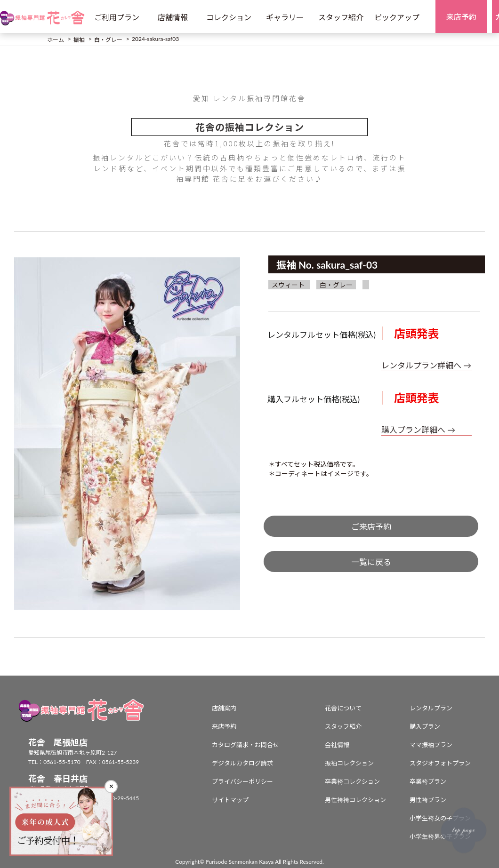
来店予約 (224, 726)
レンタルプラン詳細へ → (426, 365)
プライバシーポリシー (242, 781)
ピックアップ (397, 17)
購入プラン (425, 726)
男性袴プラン (428, 800)
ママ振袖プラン (431, 745)
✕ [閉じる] (111, 786)
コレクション (229, 17)
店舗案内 (224, 708)
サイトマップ (230, 800)
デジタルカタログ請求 (242, 763)
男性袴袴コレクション (355, 800)
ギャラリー (285, 17)
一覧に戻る (371, 562)
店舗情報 (173, 17)
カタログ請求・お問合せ (245, 745)
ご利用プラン (117, 17)
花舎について (343, 708)
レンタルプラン (431, 708)
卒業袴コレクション (352, 781)
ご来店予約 (371, 527)
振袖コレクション (349, 763)
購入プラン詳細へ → (418, 430)
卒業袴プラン (428, 781)
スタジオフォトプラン (440, 763)
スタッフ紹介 (341, 17)
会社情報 (337, 745)
